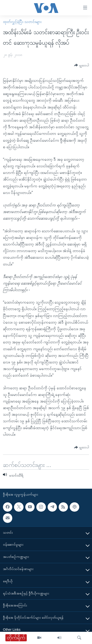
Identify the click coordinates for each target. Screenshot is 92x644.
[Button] (82, 65)
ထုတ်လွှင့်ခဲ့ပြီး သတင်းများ (22, 22)
